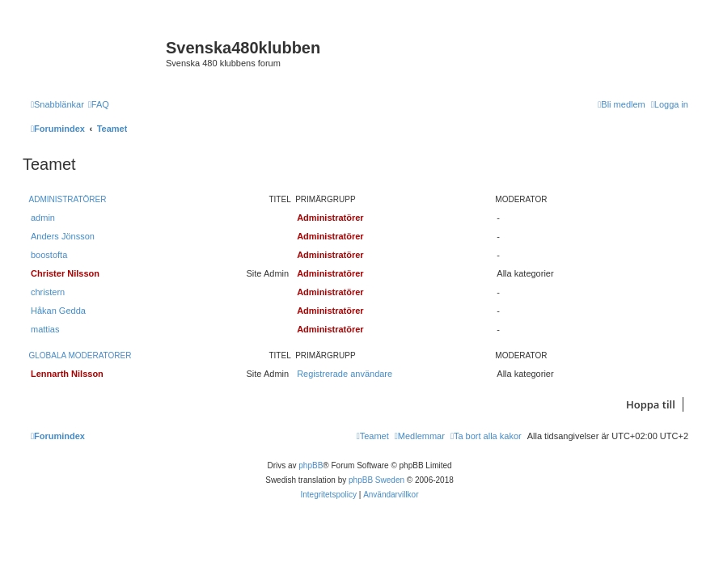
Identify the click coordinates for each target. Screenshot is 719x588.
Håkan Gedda (58, 311)
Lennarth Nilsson (67, 374)
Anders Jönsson (63, 236)
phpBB (311, 465)
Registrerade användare (345, 374)
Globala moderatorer (80, 355)
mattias (45, 329)
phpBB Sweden (376, 480)
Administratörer (68, 199)
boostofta (49, 255)
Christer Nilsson (65, 273)
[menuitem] (99, 104)
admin (43, 218)
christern (48, 292)
